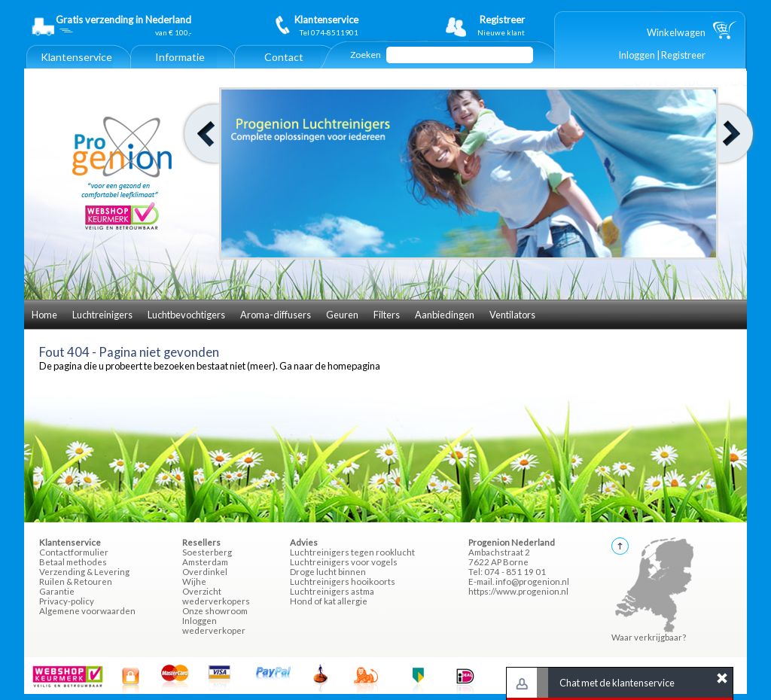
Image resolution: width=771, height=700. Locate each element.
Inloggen (637, 55)
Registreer (683, 55)
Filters (387, 315)
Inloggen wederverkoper (214, 625)
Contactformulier (74, 552)
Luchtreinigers (102, 315)
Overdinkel (205, 572)
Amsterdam (205, 562)
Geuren (342, 315)
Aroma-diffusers (276, 315)
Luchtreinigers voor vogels (344, 562)
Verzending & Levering (84, 572)
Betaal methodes (73, 562)
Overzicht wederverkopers (216, 596)
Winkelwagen (676, 32)
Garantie (57, 591)
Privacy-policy (67, 601)
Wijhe (194, 581)
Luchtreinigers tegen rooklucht (352, 552)
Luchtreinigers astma (332, 591)
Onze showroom (215, 611)
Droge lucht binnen (328, 572)
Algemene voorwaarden (87, 611)
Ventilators (512, 315)
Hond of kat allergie (329, 601)
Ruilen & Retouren (76, 581)
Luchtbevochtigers (186, 315)
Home (44, 315)
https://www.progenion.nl (518, 591)
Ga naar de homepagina (330, 366)
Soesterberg (207, 552)
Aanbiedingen (445, 315)
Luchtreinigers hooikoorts (343, 581)
